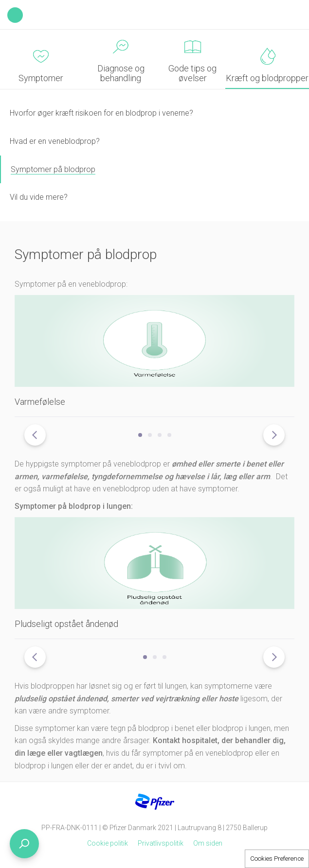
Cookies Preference (277, 859)
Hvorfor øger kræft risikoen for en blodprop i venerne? (101, 113)
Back (15, 15)
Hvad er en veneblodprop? (55, 141)
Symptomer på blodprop (53, 169)
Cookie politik (108, 843)
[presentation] (35, 435)
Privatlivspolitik (161, 843)
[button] (140, 435)
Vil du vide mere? (39, 197)
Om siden (208, 843)
